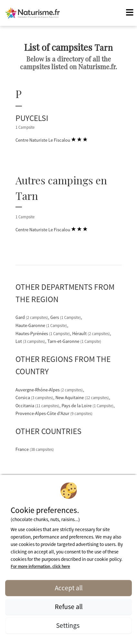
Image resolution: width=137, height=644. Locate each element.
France (35, 449)
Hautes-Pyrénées (43, 333)
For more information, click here (40, 566)
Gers (66, 317)
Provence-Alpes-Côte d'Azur (54, 413)
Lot (31, 341)
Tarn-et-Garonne (74, 341)
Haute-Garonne (42, 325)
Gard (32, 317)
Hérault (92, 333)
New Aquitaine (83, 398)
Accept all (69, 588)
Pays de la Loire (88, 406)
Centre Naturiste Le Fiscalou (51, 140)
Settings (68, 625)
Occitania (38, 406)
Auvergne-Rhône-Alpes (50, 390)
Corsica (35, 398)
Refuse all (69, 607)
